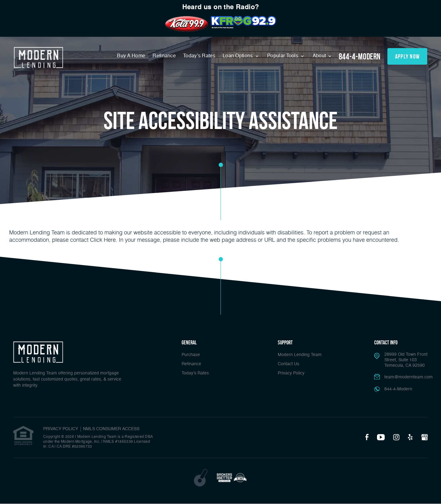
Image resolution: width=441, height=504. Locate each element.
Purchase (191, 355)
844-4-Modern (360, 57)
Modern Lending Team (300, 355)
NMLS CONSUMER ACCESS (111, 429)
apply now (407, 56)
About (320, 56)
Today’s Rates (199, 56)
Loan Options (238, 56)
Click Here (103, 240)
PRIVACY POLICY (61, 429)
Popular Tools (283, 56)
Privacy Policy (291, 373)
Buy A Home (131, 56)
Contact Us (288, 364)
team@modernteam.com (409, 377)
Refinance (164, 56)
